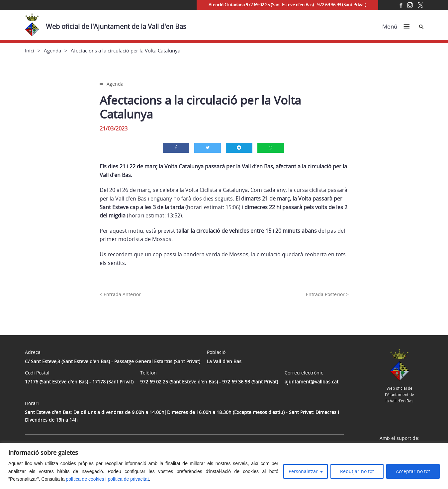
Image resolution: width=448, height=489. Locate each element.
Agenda (52, 50)
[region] (224, 466)
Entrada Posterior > (327, 294)
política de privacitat (128, 479)
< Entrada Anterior (120, 294)
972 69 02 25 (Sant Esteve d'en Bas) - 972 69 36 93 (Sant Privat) (209, 382)
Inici (30, 50)
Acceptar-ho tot (413, 471)
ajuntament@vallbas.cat (312, 382)
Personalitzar (303, 471)
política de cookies (85, 479)
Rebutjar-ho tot (357, 471)
